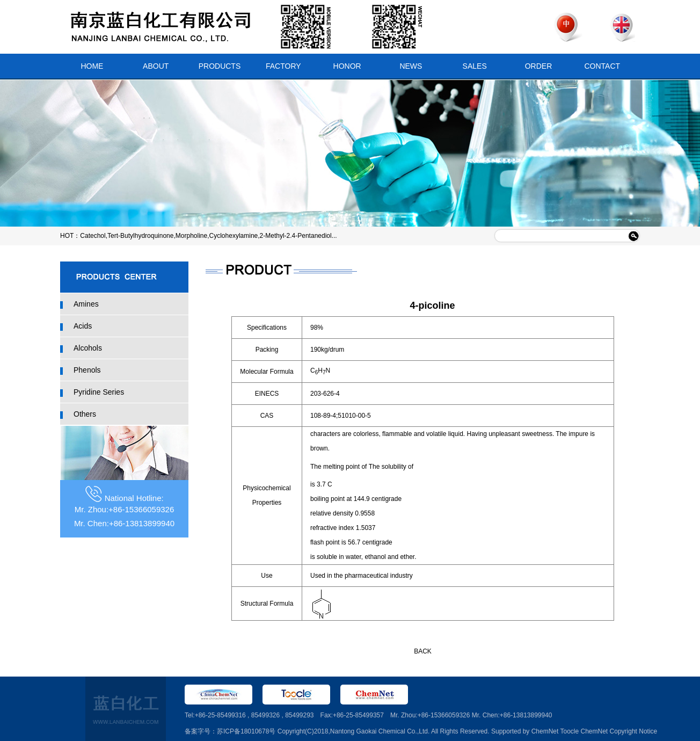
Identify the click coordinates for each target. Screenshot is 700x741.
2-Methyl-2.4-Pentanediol (296, 236)
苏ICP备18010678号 (246, 731)
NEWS (411, 66)
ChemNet (545, 731)
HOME (92, 66)
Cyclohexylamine (234, 236)
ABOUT (156, 66)
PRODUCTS (220, 66)
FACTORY (283, 66)
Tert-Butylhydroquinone (140, 236)
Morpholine (191, 236)
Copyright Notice (634, 731)
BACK (423, 651)
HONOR (347, 66)
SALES (475, 66)
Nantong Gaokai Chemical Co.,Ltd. (380, 731)
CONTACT (602, 66)
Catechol (93, 236)
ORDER (539, 66)
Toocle (569, 731)
